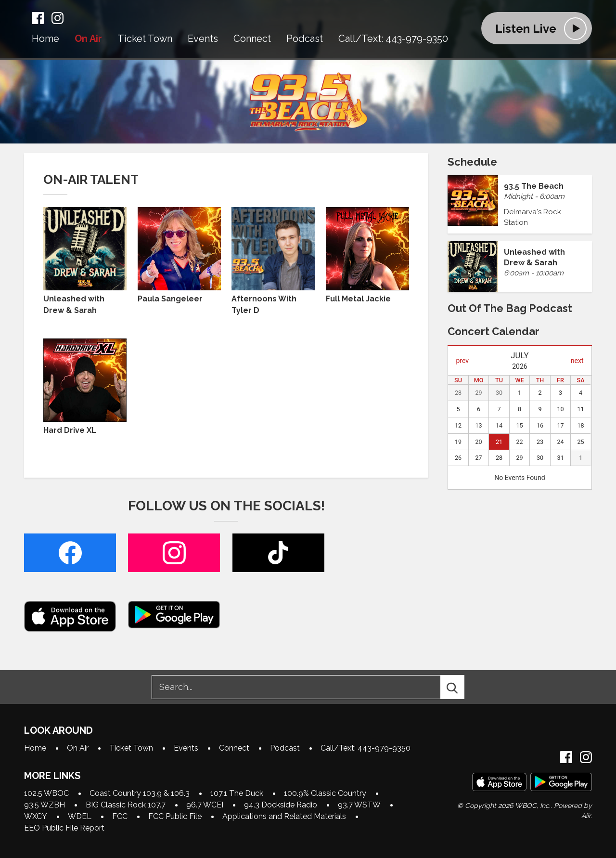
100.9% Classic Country (325, 793)
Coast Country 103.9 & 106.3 (140, 793)
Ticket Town (145, 39)
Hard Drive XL (85, 387)
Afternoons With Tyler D (273, 261)
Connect (252, 39)
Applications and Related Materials (284, 816)
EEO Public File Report (64, 828)
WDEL (80, 816)
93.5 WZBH (45, 805)
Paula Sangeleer (179, 255)
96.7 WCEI (205, 805)
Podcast (305, 39)
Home (45, 39)
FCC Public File (175, 816)
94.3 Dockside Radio (281, 805)
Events (203, 39)
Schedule (472, 162)
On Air (88, 39)
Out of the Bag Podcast (510, 308)
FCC (120, 816)
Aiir (586, 816)
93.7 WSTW (359, 805)
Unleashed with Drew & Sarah (85, 261)
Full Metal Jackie (367, 255)
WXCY (36, 816)
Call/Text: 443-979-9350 (393, 39)
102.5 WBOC (46, 793)
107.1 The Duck (237, 793)
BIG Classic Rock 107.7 (126, 805)
